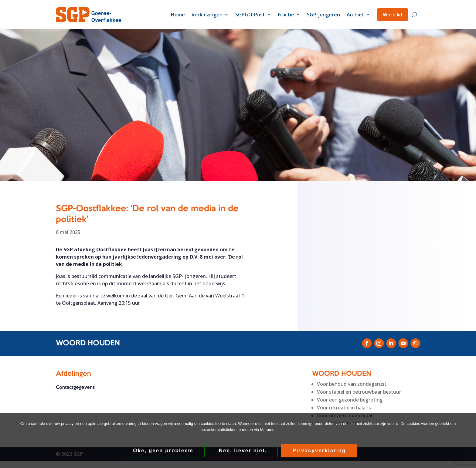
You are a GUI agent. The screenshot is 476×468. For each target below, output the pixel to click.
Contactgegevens (75, 388)
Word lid (393, 15)
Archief (355, 15)
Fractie (286, 15)
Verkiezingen (207, 15)
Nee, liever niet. (243, 451)
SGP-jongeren (323, 15)
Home (178, 15)
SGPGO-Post (250, 15)
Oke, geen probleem (163, 451)
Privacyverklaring (319, 451)
